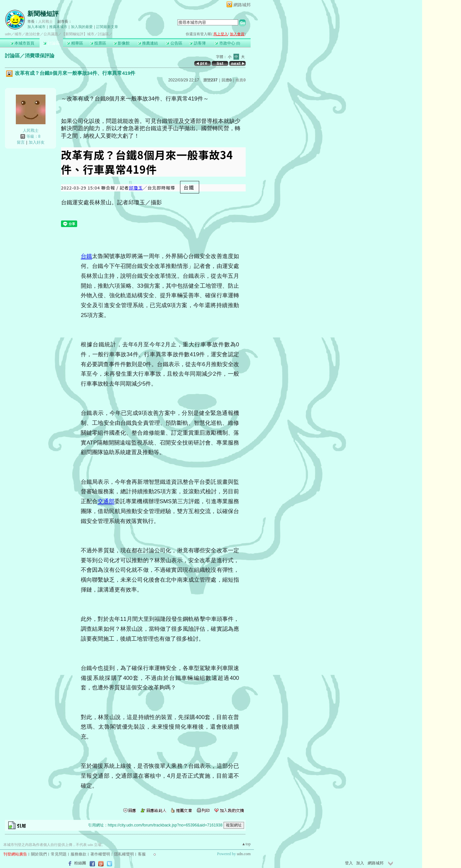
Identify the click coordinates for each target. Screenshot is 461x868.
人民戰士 (46, 21)
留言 (21, 142)
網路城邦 (242, 5)
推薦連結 (148, 43)
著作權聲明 (100, 854)
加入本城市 (36, 27)
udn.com (244, 854)
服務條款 (78, 854)
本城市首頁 (22, 43)
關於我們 (39, 854)
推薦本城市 (58, 27)
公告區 (174, 43)
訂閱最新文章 (107, 27)
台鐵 (86, 256)
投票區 (98, 43)
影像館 (122, 43)
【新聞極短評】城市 (78, 34)
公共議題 (51, 34)
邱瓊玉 (136, 188)
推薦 (241, 80)
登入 (349, 863)
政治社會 (33, 34)
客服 (142, 854)
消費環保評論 (40, 56)
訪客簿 (197, 43)
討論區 (51, 43)
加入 (360, 863)
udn (8, 34)
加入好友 (37, 142)
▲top (246, 844)
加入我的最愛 (82, 27)
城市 (18, 34)
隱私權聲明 (124, 854)
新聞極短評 (43, 14)
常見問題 (59, 854)
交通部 (106, 501)
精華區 (75, 43)
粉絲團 (80, 863)
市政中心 (227, 43)
